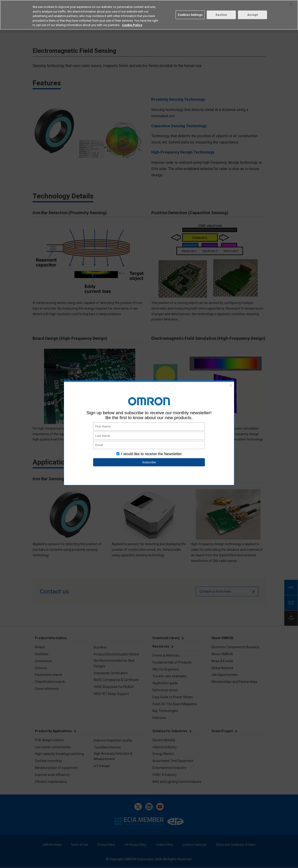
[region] (149, 15)
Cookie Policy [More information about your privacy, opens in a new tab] (132, 25)
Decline (221, 15)
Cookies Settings (190, 15)
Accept (253, 15)
